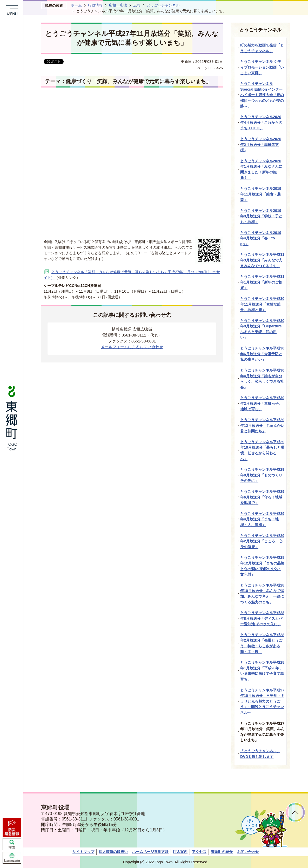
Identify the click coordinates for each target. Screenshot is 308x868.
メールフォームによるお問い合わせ (132, 347)
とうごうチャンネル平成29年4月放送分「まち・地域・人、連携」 (262, 519)
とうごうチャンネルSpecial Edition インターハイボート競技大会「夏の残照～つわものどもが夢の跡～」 (262, 95)
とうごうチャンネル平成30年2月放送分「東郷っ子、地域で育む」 (262, 403)
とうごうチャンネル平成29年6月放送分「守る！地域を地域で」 (262, 497)
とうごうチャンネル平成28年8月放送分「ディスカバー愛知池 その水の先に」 (262, 618)
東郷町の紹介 (222, 852)
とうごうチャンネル (163, 5)
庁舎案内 (180, 852)
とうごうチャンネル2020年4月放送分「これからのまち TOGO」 (261, 122)
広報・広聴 (118, 5)
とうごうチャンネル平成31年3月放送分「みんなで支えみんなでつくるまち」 (262, 260)
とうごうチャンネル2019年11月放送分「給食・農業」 (261, 194)
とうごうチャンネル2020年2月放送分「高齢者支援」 (261, 144)
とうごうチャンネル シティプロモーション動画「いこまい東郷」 (262, 67)
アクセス (199, 852)
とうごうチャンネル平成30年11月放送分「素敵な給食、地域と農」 (262, 304)
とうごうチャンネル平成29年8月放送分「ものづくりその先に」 (262, 475)
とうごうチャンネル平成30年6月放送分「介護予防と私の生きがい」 (262, 354)
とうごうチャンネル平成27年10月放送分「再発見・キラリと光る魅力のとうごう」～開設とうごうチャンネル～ (262, 701)
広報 (137, 5)
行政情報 (95, 5)
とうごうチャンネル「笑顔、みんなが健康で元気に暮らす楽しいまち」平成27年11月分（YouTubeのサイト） (132, 275)
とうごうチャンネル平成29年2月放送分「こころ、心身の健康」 (262, 541)
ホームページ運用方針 (150, 852)
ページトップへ (295, 812)
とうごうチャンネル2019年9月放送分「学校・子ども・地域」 (261, 216)
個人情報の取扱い (113, 852)
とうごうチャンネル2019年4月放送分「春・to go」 (261, 238)
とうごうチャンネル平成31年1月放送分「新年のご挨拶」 (262, 282)
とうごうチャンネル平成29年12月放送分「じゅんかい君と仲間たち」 (262, 425)
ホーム (76, 5)
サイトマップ (83, 852)
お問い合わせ (248, 852)
